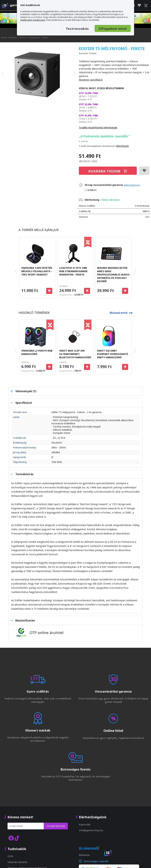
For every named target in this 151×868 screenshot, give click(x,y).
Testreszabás (72, 29)
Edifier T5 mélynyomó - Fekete (34, 38)
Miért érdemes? (132, 185)
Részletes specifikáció (91, 80)
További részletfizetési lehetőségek (98, 128)
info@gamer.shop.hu (91, 830)
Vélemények (122, 146)
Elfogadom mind (111, 29)
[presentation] (3, 74)
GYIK (10, 856)
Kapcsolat (85, 824)
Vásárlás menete (17, 862)
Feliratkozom (56, 826)
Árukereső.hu (84, 855)
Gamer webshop (9, 38)
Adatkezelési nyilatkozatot (33, 20)
